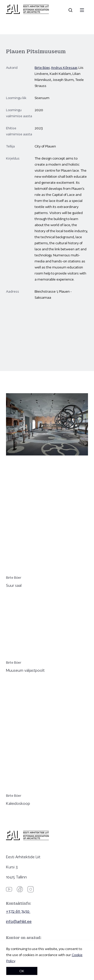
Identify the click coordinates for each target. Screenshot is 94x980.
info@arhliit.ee (19, 921)
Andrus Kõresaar (64, 68)
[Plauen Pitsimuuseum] (47, 334)
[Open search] (71, 10)
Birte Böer (42, 68)
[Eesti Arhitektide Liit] (27, 13)
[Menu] (82, 10)
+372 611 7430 (18, 911)
